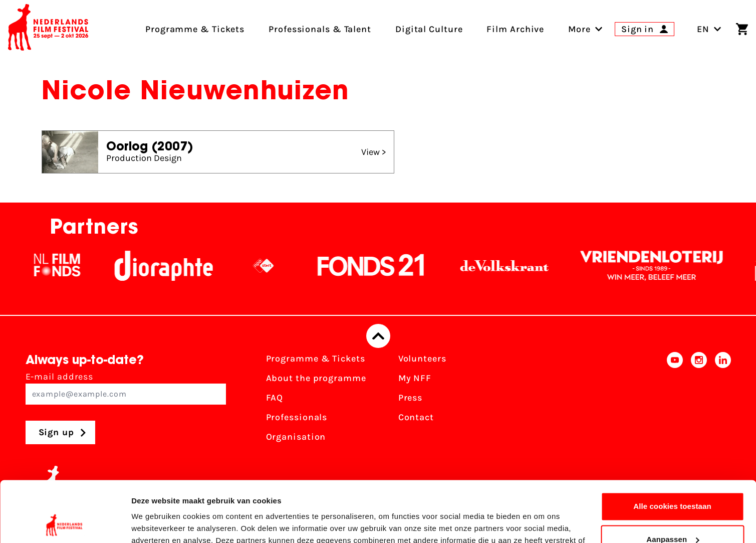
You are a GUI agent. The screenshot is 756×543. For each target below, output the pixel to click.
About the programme (316, 378)
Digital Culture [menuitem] (429, 29)
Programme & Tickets (316, 358)
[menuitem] (579, 29)
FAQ (275, 398)
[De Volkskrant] (517, 266)
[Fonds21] (384, 266)
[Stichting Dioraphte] (176, 266)
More (579, 29)
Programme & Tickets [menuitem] (195, 29)
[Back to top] (378, 336)
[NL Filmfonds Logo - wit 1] (70, 266)
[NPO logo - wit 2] (276, 266)
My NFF (415, 378)
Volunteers (422, 358)
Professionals (297, 417)
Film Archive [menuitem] (515, 29)
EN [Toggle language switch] (709, 29)
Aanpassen (673, 482)
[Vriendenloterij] (664, 266)
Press (411, 398)
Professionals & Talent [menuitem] (320, 29)
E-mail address (126, 388)
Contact (416, 417)
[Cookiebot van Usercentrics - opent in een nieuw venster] (65, 523)
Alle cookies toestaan (672, 449)
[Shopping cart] (742, 29)
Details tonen (155, 523)
